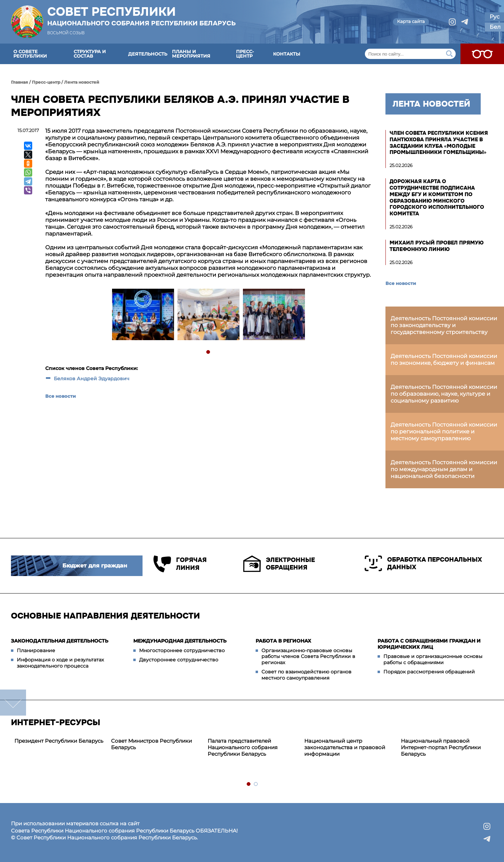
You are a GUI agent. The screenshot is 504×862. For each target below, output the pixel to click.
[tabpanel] (143, 315)
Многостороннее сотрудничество (182, 650)
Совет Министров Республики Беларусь (151, 744)
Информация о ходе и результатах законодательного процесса (60, 663)
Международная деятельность (180, 641)
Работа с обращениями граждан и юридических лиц (429, 644)
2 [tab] (256, 784)
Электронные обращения (279, 564)
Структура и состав (90, 54)
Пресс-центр (245, 54)
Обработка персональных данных (423, 563)
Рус (495, 17)
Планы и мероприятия (191, 54)
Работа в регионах (283, 641)
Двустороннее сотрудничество (179, 660)
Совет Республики (142, 16)
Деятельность (148, 54)
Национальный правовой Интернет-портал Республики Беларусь (441, 747)
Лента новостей (82, 82)
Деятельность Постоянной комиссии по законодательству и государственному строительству (444, 325)
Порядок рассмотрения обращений (429, 672)
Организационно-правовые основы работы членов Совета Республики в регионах (308, 656)
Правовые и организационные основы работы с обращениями (433, 659)
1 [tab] (208, 352)
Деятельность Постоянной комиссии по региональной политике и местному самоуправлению (444, 432)
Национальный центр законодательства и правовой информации (345, 747)
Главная (20, 82)
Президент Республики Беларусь (59, 741)
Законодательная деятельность (60, 641)
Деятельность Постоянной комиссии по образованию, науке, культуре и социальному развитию (444, 394)
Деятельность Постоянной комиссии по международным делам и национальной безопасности (444, 469)
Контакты (287, 54)
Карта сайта (411, 21)
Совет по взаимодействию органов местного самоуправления (306, 675)
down (13, 703)
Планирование (36, 650)
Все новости (60, 396)
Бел (495, 27)
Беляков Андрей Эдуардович (92, 379)
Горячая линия (180, 564)
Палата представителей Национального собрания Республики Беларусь (243, 747)
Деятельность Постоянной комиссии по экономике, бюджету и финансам (444, 360)
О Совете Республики (30, 54)
